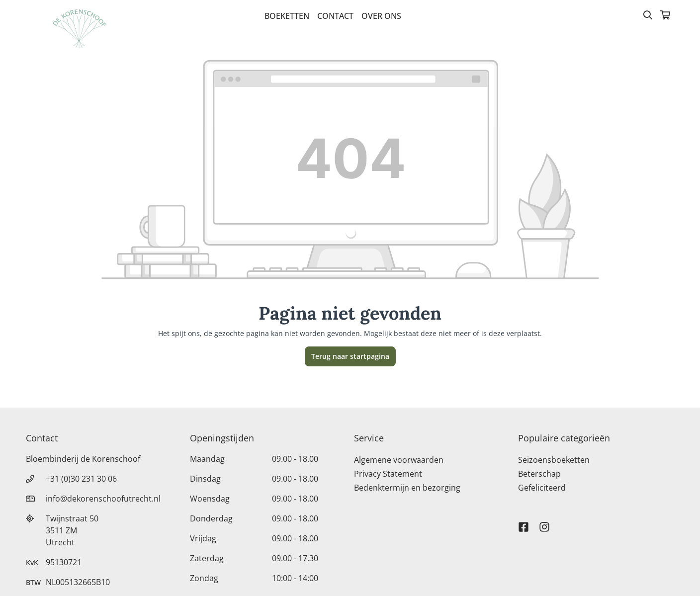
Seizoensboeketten (554, 460)
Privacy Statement (388, 474)
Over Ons (381, 16)
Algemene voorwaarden (399, 460)
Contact (335, 16)
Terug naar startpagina (350, 356)
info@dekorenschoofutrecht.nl (103, 499)
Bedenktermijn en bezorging (407, 488)
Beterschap (539, 474)
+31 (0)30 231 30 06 (81, 479)
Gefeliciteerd (542, 488)
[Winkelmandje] (665, 16)
